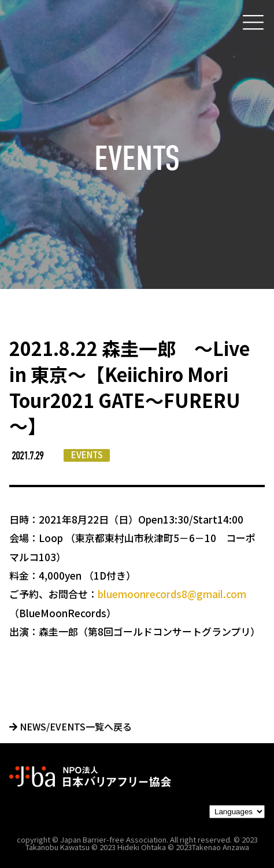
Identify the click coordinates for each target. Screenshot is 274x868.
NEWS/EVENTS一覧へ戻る (71, 726)
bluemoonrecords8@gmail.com (172, 594)
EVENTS (87, 455)
